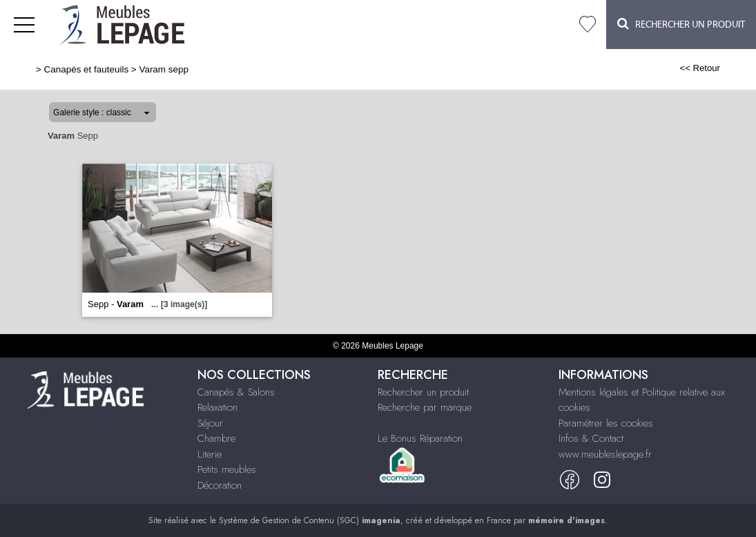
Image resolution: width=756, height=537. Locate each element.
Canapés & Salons (236, 392)
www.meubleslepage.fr (605, 454)
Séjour (210, 423)
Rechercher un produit (423, 392)
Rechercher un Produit (681, 24)
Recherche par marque (425, 407)
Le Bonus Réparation (420, 438)
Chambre (216, 438)
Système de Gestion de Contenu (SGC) (310, 520)
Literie (210, 454)
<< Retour (700, 68)
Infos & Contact (591, 438)
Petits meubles (227, 469)
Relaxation (217, 407)
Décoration (220, 485)
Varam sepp (163, 69)
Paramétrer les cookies (606, 423)
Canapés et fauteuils (87, 69)
